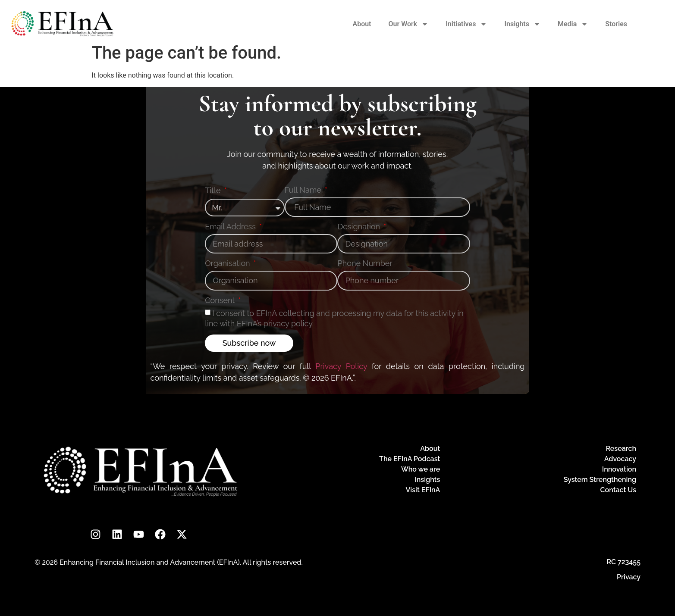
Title (214, 191)
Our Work (409, 24)
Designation (359, 227)
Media (573, 24)
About (362, 24)
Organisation (228, 264)
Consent (221, 301)
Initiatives (466, 24)
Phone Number (365, 264)
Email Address (231, 227)
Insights (522, 24)
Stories (616, 24)
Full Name (304, 190)
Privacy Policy (341, 366)
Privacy (629, 577)
